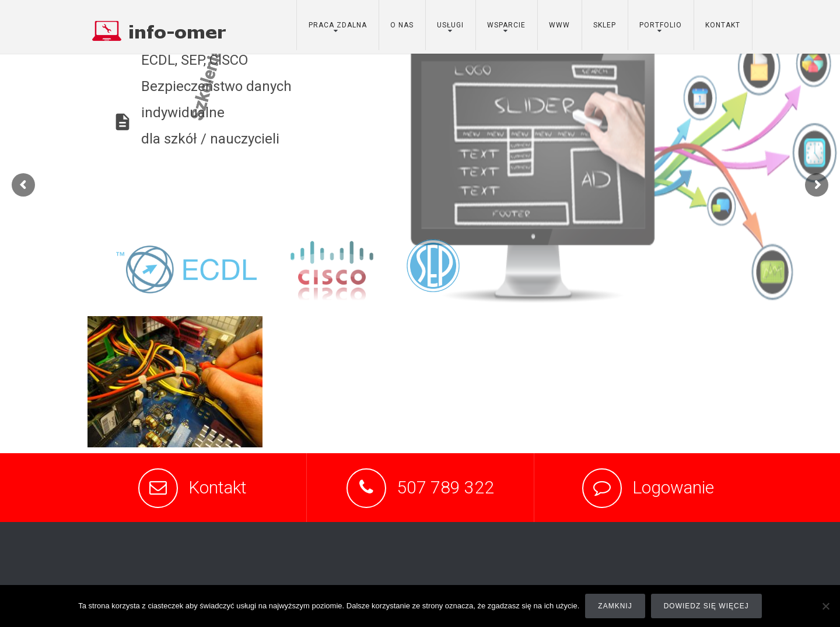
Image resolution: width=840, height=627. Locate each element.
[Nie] (825, 606)
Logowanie (673, 487)
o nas (402, 25)
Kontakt (218, 487)
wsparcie (506, 25)
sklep (605, 25)
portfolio (661, 25)
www (559, 25)
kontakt (723, 25)
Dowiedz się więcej (706, 606)
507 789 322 (445, 487)
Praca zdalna (338, 25)
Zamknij (615, 606)
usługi (450, 25)
